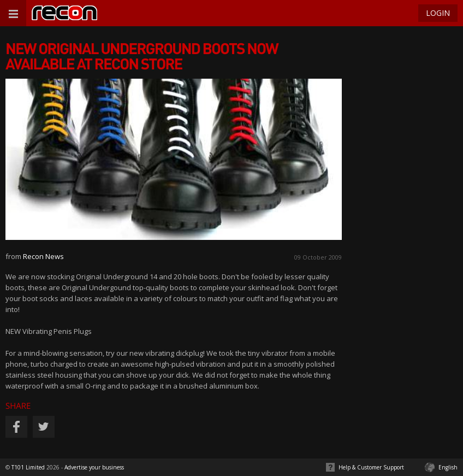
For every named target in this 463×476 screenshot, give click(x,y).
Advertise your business (94, 467)
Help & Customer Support (371, 467)
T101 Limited (28, 467)
